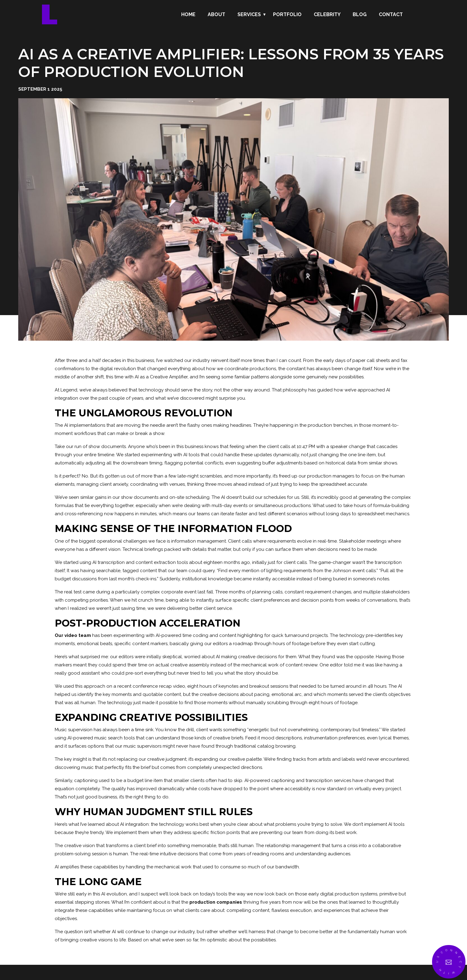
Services (249, 14)
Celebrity (327, 14)
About (216, 14)
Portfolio (287, 14)
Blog (360, 14)
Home (188, 14)
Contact (391, 14)
